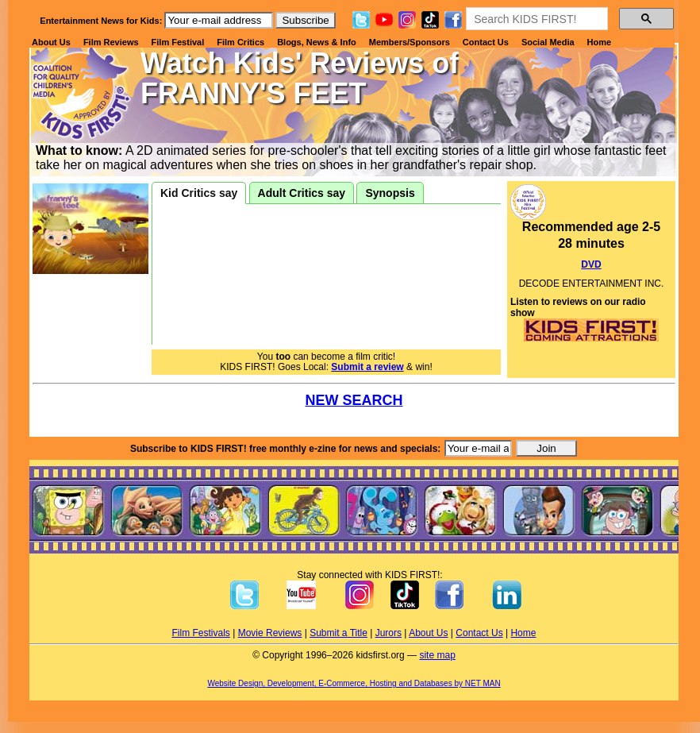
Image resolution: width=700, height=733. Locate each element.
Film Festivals (201, 633)
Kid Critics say (199, 193)
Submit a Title (338, 633)
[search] (535, 19)
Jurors (388, 633)
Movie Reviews (270, 633)
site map (437, 655)
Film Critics (240, 42)
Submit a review (367, 367)
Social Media (548, 42)
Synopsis (390, 193)
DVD (591, 264)
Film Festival (178, 42)
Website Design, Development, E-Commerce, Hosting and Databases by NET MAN (354, 683)
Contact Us (486, 42)
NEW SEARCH (354, 400)
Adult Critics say (302, 193)
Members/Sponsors (410, 42)
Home (600, 42)
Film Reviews (111, 42)
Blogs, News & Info (317, 42)
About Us (51, 42)
